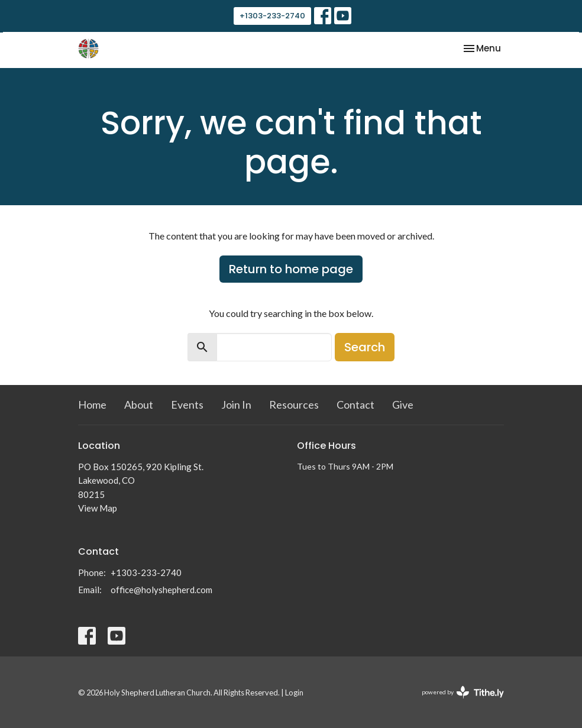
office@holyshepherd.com (161, 590)
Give (403, 405)
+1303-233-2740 (272, 16)
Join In (236, 405)
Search (365, 347)
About (139, 405)
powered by (463, 692)
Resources (294, 405)
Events (187, 405)
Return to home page (291, 269)
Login (294, 693)
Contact (355, 405)
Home (92, 405)
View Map (98, 508)
